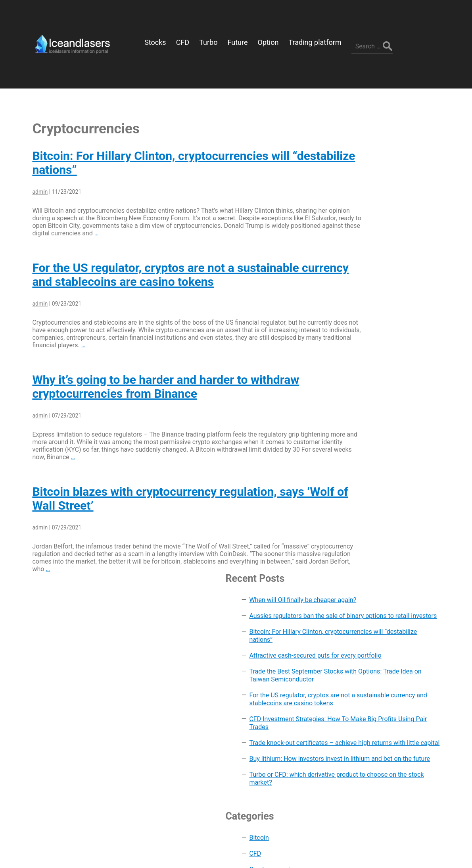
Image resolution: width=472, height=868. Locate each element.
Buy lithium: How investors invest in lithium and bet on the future (404, 386)
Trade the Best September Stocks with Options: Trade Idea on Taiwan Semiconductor (404, 247)
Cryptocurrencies (390, 512)
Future (375, 544)
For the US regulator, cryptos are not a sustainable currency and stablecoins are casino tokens (157, 250)
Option (375, 576)
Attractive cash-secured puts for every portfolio (406, 215)
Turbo (374, 639)
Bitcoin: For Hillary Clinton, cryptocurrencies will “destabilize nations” (403, 187)
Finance (377, 528)
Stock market (385, 592)
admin (32, 167)
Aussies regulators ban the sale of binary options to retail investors (404, 155)
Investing (379, 560)
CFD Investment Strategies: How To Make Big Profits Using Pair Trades (404, 322)
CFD (372, 496)
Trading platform (389, 623)
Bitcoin (376, 480)
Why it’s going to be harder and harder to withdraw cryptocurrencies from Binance (157, 362)
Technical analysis (392, 607)
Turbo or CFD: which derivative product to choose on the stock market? (406, 417)
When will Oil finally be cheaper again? (397, 128)
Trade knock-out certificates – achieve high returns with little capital (405, 354)
